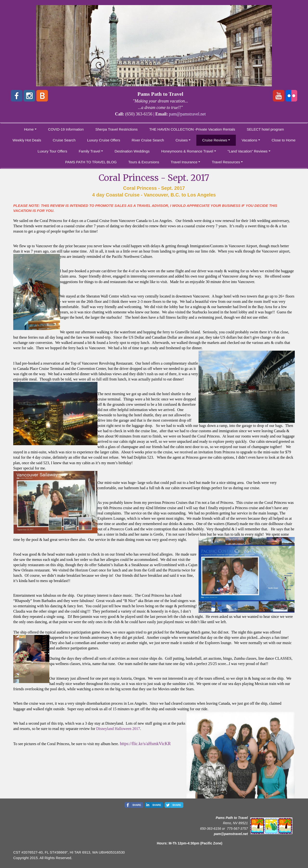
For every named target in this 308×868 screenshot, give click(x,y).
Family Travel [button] (89, 151)
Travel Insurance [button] (184, 162)
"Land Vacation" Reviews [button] (248, 151)
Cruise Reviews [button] (215, 140)
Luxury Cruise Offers (104, 140)
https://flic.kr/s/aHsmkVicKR (145, 744)
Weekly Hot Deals (27, 140)
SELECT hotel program (265, 129)
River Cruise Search (148, 140)
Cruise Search (64, 140)
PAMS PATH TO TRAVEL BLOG (91, 162)
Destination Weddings (132, 151)
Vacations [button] (249, 140)
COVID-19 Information (66, 129)
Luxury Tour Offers (52, 151)
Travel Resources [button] (226, 162)
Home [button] (29, 129)
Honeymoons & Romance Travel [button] (187, 151)
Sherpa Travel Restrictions (116, 129)
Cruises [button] (182, 140)
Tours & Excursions (144, 162)
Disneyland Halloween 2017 (118, 729)
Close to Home (284, 140)
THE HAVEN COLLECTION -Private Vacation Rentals (192, 129)
